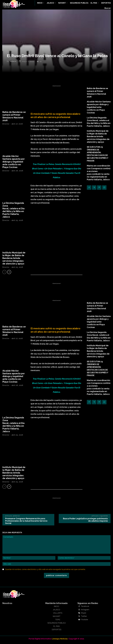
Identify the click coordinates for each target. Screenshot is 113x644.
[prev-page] (4, 274)
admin (13, 63)
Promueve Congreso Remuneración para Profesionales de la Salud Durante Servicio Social (26, 523)
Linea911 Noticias (60, 641)
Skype (84, 615)
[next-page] (9, 274)
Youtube (84, 622)
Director (6, 126)
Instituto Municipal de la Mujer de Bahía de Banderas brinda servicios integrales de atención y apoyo (14, 260)
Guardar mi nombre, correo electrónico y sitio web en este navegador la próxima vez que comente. (45, 571)
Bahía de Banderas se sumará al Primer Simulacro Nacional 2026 (14, 118)
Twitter (84, 618)
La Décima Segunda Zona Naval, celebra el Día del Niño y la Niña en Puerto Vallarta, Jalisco (13, 212)
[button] (108, 8)
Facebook (85, 608)
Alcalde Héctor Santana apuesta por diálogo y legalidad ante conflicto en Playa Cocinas (14, 164)
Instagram (85, 612)
